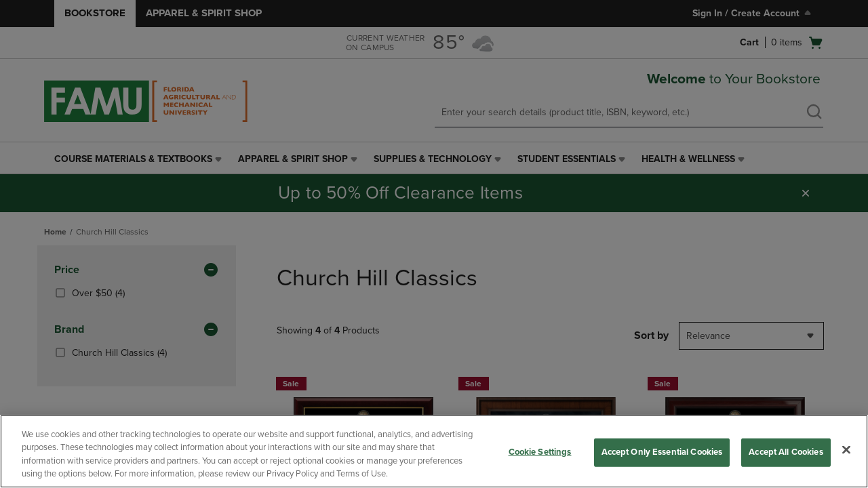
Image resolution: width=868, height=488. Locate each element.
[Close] (846, 449)
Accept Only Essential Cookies (662, 452)
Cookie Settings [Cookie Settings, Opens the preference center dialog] (540, 452)
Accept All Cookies (786, 452)
